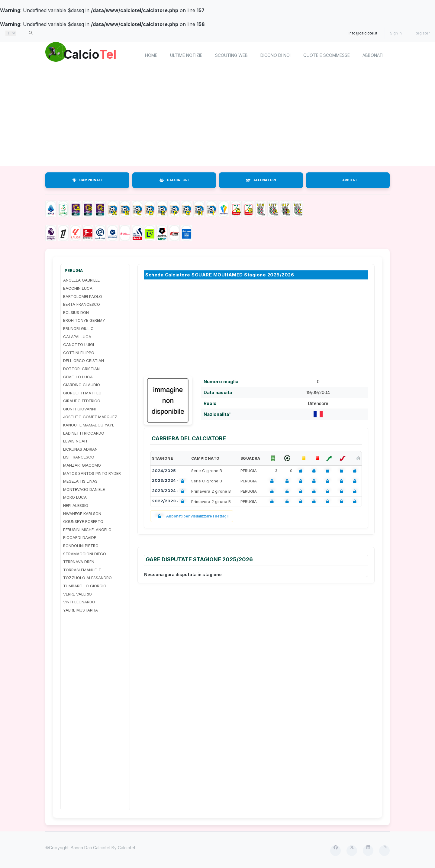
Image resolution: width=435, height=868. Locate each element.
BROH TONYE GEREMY (84, 320)
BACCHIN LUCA (78, 288)
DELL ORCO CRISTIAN (84, 361)
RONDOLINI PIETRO (81, 546)
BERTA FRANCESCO (82, 304)
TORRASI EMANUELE (82, 570)
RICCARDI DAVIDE (80, 537)
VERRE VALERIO (77, 594)
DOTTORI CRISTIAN (81, 369)
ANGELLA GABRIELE (81, 280)
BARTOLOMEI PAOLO (83, 296)
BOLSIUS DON (76, 312)
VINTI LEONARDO (79, 602)
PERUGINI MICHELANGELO (87, 530)
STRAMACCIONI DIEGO (85, 554)
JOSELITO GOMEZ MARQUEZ (90, 417)
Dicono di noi (275, 55)
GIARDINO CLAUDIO (82, 385)
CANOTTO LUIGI (79, 344)
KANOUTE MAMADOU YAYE (89, 425)
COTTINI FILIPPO (79, 353)
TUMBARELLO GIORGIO (85, 586)
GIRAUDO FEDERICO (82, 401)
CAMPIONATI (87, 180)
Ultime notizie (186, 55)
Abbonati (373, 55)
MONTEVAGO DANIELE (84, 489)
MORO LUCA (75, 497)
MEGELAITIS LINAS (80, 481)
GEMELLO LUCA (78, 377)
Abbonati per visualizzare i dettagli (192, 516)
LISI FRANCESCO (79, 457)
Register (422, 33)
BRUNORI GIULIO (78, 328)
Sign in (396, 33)
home (151, 55)
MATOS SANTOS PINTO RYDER (92, 473)
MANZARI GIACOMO (82, 465)
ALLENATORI (261, 180)
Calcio (96, 54)
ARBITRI (349, 180)
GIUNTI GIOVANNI (79, 409)
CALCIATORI (174, 180)
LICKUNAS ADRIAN (80, 449)
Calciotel (126, 848)
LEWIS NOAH (75, 441)
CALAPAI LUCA (77, 337)
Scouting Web (231, 55)
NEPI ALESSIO (76, 505)
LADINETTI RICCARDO (84, 433)
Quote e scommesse (327, 55)
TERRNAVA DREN (79, 562)
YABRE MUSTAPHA (81, 610)
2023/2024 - (169, 481)
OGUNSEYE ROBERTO (83, 521)
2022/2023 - (169, 502)
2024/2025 (164, 471)
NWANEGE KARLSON (82, 514)
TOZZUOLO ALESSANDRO (87, 578)
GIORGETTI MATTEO (82, 393)
